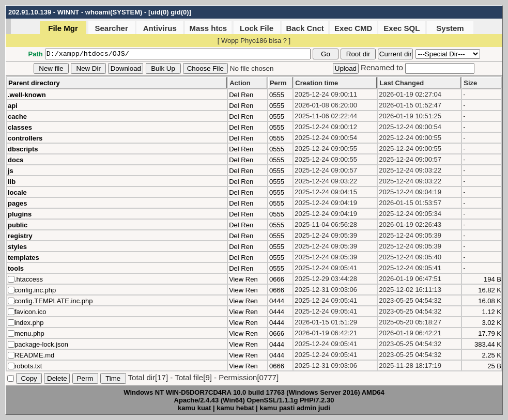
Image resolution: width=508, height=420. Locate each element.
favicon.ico (30, 312)
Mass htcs (209, 28)
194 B (492, 279)
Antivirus (160, 28)
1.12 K (491, 312)
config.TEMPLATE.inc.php (54, 301)
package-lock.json (41, 344)
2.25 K (491, 355)
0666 (277, 279)
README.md (34, 355)
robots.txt (28, 366)
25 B (494, 366)
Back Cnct (305, 28)
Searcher (112, 28)
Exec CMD (353, 28)
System (450, 28)
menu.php (29, 333)
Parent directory (34, 83)
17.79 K (490, 333)
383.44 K (488, 344)
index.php (29, 323)
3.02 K (491, 323)
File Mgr (63, 28)
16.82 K (490, 290)
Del (234, 95)
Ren (247, 95)
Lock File (257, 28)
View (236, 279)
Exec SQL (402, 28)
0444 (277, 301)
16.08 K (490, 301)
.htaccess (29, 279)
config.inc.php (35, 290)
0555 (277, 95)
